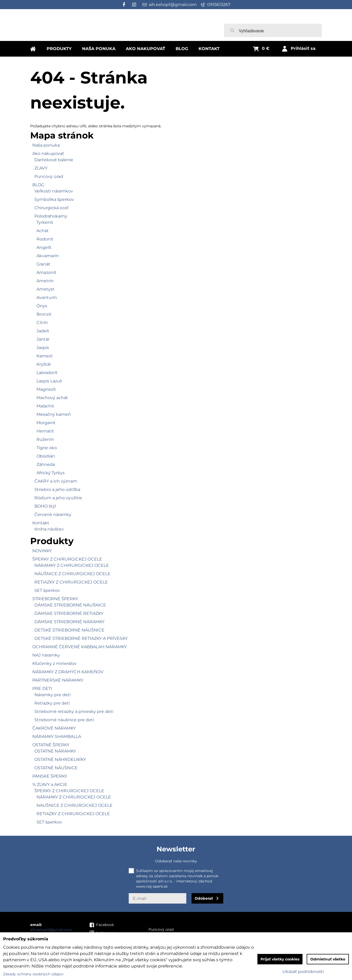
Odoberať (204, 898)
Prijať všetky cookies (280, 959)
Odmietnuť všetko (328, 959)
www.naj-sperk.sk (152, 886)
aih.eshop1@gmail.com (51, 930)
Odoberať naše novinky (176, 861)
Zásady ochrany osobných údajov (33, 974)
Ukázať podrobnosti (303, 972)
